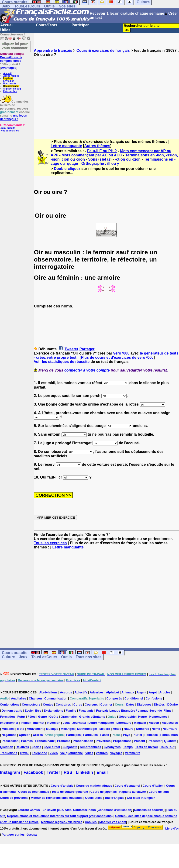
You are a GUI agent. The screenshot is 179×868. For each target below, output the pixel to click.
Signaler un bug (12, 89)
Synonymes (112, 747)
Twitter (53, 772)
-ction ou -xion (128, 159)
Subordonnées (91, 747)
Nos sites (67, 6)
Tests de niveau (146, 747)
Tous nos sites (89, 657)
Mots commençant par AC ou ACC (92, 155)
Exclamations (53, 711)
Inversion (54, 723)
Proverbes (103, 741)
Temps (128, 747)
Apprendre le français (53, 50)
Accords (66, 692)
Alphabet (113, 692)
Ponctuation (169, 735)
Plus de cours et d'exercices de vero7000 (117, 357)
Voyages (116, 753)
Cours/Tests (46, 25)
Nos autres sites (10, 131)
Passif (105, 735)
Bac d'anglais (115, 798)
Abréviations (48, 692)
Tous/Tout (167, 747)
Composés (114, 698)
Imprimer (8, 78)
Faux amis (86, 711)
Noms (156, 729)
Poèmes (27, 741)
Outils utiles (94, 798)
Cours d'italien (153, 786)
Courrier (106, 704)
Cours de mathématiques (94, 786)
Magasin (140, 723)
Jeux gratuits (8, 128)
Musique (52, 729)
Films (168, 711)
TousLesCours (27, 6)
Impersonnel (9, 723)
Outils (49, 6)
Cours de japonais (104, 792)
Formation (7, 717)
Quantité (170, 741)
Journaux (79, 723)
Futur (21, 717)
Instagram (10, 772)
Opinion (25, 735)
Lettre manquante (66, 146)
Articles (165, 692)
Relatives (22, 747)
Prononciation (83, 741)
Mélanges (68, 729)
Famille (71, 711)
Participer (80, 25)
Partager (87, 349)
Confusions (154, 698)
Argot (153, 692)
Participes (73, 735)
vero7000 (121, 353)
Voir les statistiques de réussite (62, 362)
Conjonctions (10, 704)
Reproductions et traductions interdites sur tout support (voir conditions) (60, 816)
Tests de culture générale (70, 792)
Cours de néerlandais (34, 792)
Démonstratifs (12, 711)
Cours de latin (159, 792)
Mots (21, 729)
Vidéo (54, 753)
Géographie (127, 717)
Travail (25, 753)
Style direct (52, 747)
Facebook (33, 772)
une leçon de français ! (14, 117)
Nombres (142, 729)
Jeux (6, 6)
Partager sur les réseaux (19, 835)
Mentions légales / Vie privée (62, 822)
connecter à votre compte (87, 370)
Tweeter (71, 349)
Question (7, 747)
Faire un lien (10, 91)
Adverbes (97, 692)
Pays (127, 735)
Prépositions (122, 741)
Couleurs (91, 704)
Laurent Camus (29, 810)
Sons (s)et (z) (100, 159)
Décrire (173, 704)
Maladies (8, 729)
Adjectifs (81, 692)
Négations (9, 735)
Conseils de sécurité (149, 810)
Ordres (38, 735)
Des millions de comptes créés (12, 57)
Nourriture (170, 729)
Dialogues (144, 704)
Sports (36, 747)
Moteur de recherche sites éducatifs (57, 798)
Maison (154, 723)
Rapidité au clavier (133, 792)
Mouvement (35, 729)
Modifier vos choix (113, 822)
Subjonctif (70, 747)
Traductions (9, 753)
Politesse (151, 735)
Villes (89, 753)
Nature (129, 729)
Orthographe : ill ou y (100, 164)
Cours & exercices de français (103, 50)
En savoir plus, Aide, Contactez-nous (69, 810)
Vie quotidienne (72, 753)
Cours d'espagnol (127, 786)
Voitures (102, 753)
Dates (130, 704)
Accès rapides (11, 76)
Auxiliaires (19, 698)
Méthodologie (87, 729)
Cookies (91, 822)
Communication (56, 698)
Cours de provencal (14, 798)
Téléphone (40, 753)
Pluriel (137, 735)
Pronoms (64, 741)
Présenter (155, 741)
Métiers (105, 729)
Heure (143, 717)
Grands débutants (92, 717)
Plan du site (10, 84)
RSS (68, 772)
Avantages (9, 68)
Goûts (54, 717)
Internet (39, 723)
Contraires (63, 704)
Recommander (11, 86)
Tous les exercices (50, 543)
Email (102, 772)
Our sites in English (141, 798)
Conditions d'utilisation (114, 810)
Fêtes (32, 717)
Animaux (128, 692)
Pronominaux (45, 741)
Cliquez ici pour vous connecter (15, 46)
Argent (141, 692)
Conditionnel (134, 698)
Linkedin (84, 772)
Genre (42, 717)
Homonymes (158, 717)
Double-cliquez (67, 169)
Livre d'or (9, 81)
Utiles (5, 30)
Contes (48, 704)
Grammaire (69, 717)
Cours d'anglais (62, 786)
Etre (38, 711)
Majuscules (170, 723)
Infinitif (26, 723)
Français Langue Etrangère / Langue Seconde (129, 711)
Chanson (35, 698)
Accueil (7, 25)
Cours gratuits (15, 653)
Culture (8, 657)
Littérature (124, 723)
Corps (78, 704)
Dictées (159, 704)
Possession (10, 741)
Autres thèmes (97, 146)
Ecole (29, 711)
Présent (140, 741)
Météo (117, 729)
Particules (90, 735)
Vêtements (133, 753)
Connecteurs (31, 704)
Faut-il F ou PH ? (102, 151)
